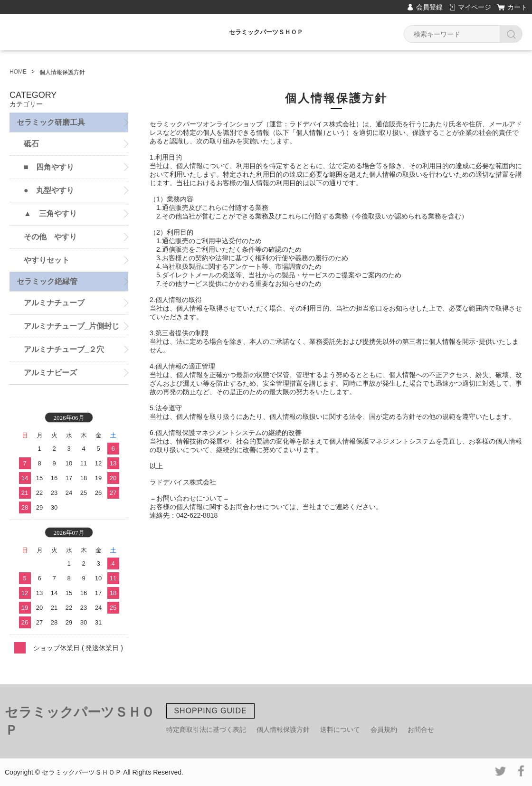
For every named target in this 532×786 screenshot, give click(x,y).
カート (517, 7)
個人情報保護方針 (283, 729)
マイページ (475, 7)
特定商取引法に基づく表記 (206, 729)
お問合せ (421, 729)
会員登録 (429, 7)
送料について (340, 729)
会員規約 (384, 729)
